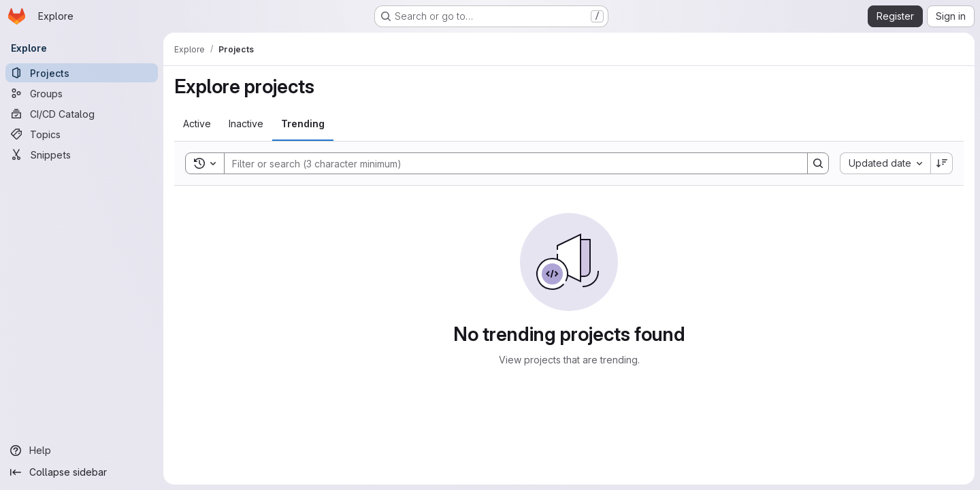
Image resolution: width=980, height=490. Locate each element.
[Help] (82, 451)
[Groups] (82, 93)
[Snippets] (82, 154)
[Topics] (82, 134)
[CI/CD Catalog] (82, 114)
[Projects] (82, 73)
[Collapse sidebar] (82, 472)
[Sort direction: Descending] (942, 163)
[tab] (197, 124)
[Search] (509, 163)
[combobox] (885, 163)
